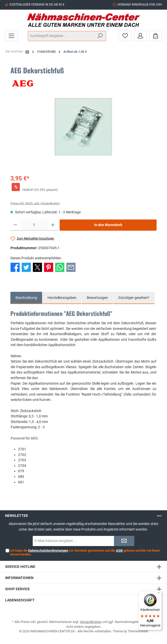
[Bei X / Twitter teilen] (37, 267)
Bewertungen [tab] (97, 298)
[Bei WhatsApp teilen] (60, 267)
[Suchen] (100, 36)
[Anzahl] (34, 225)
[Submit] (124, 541)
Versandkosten (91, 622)
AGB (119, 550)
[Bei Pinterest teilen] (49, 267)
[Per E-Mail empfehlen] (71, 267)
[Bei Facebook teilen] (15, 267)
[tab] (26, 298)
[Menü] (11, 36)
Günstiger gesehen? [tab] (134, 298)
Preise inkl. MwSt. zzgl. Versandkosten (35, 203)
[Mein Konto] (140, 36)
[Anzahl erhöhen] (53, 225)
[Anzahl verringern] (15, 225)
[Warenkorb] (156, 36)
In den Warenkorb (108, 225)
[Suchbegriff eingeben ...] (61, 36)
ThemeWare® (138, 631)
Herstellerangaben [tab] (62, 298)
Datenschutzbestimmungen (48, 550)
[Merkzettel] (125, 36)
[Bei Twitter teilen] (26, 267)
